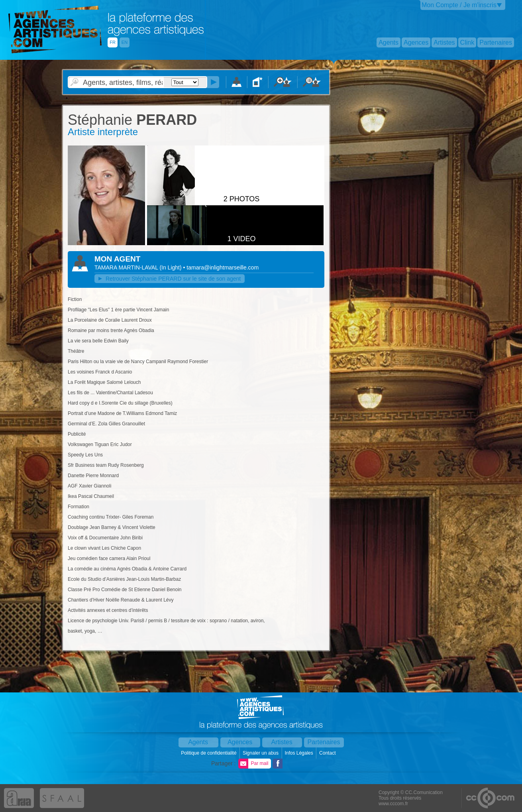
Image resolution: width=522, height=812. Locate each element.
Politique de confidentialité (209, 753)
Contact (328, 753)
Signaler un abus (261, 753)
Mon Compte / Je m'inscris (459, 5)
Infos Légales (299, 753)
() (171, 267)
